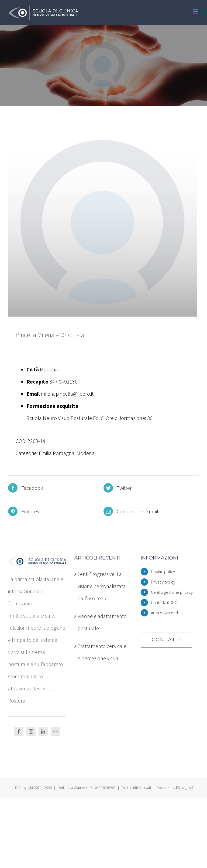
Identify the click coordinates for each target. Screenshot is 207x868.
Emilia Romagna (57, 453)
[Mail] (55, 731)
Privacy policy (163, 582)
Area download (164, 613)
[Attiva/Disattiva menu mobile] (196, 11)
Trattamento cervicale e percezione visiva (102, 652)
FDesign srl (184, 788)
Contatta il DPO (164, 602)
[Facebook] (19, 731)
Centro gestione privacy (172, 592)
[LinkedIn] (43, 731)
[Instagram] (31, 731)
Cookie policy (163, 571)
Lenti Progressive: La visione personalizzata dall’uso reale (102, 586)
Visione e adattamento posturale (102, 622)
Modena (86, 453)
